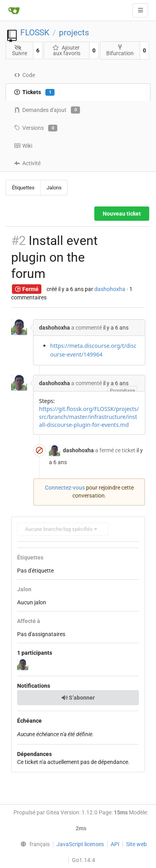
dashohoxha (110, 289)
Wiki (23, 146)
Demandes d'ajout (47, 110)
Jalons (54, 188)
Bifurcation (120, 50)
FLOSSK (35, 33)
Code (24, 75)
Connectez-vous (65, 488)
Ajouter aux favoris (66, 50)
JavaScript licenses (80, 844)
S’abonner (78, 698)
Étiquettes (23, 188)
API (115, 844)
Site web (136, 844)
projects (74, 33)
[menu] (33, 844)
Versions (36, 128)
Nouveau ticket (122, 214)
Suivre (19, 51)
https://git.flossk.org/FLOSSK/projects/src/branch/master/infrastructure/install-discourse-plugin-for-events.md (89, 417)
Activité (27, 163)
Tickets (34, 93)
